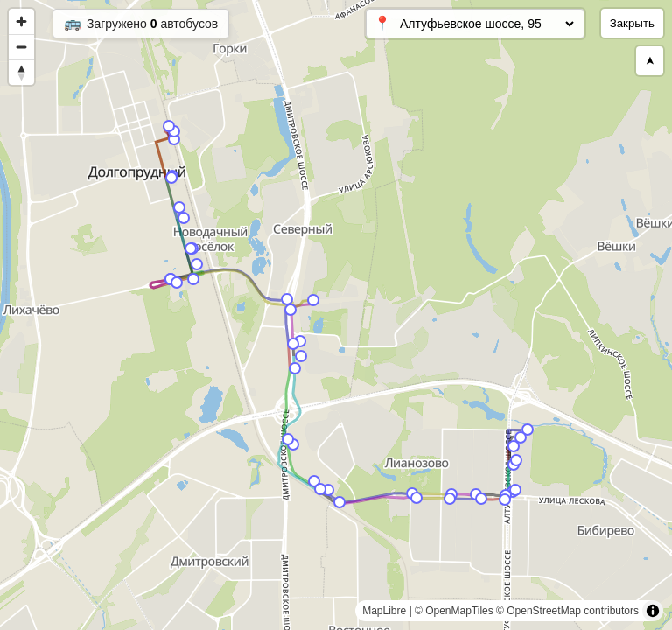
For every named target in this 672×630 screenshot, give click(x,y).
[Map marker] (528, 430)
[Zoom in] (21, 21)
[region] (336, 315)
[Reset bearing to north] (21, 72)
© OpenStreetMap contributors (567, 611)
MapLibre (384, 611)
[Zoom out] (21, 47)
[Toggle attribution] (653, 611)
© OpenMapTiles (454, 611)
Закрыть (632, 23)
